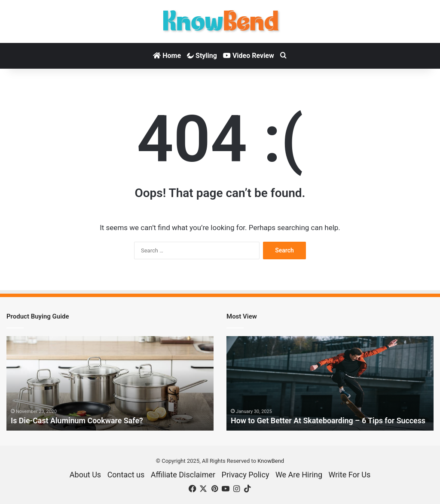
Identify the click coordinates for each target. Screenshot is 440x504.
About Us (85, 475)
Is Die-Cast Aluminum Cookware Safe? (78, 421)
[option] (110, 383)
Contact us (126, 475)
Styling (202, 56)
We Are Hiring (299, 475)
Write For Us (349, 475)
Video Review (249, 56)
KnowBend (271, 461)
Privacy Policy (246, 475)
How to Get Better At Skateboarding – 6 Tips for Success (329, 421)
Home (167, 56)
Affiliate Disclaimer (183, 475)
